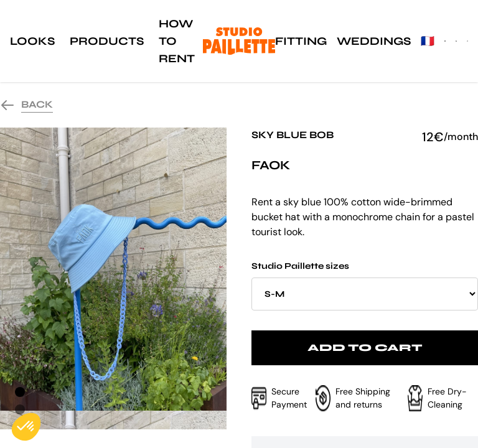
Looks (32, 41)
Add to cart (365, 348)
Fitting (301, 41)
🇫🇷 (428, 41)
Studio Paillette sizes (365, 286)
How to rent (177, 41)
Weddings (374, 41)
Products (107, 41)
